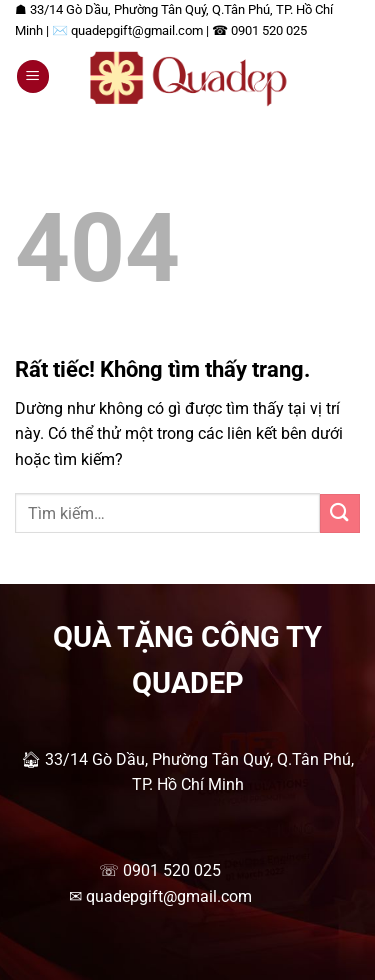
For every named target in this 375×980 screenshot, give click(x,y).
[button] (33, 76)
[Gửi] (340, 513)
